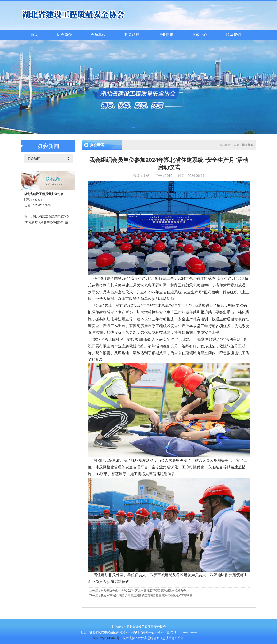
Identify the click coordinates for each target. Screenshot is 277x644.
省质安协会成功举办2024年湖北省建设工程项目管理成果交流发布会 (143, 591)
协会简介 (64, 35)
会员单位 (98, 35)
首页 (34, 35)
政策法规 (132, 35)
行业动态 (166, 35)
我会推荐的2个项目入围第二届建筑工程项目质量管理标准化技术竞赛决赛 (147, 596)
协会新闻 (34, 159)
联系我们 (233, 35)
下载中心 (200, 35)
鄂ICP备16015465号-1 (108, 638)
